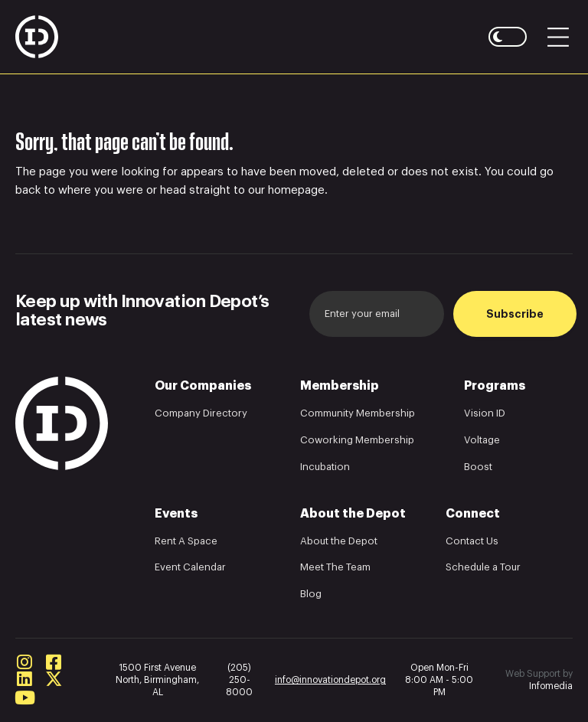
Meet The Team (335, 567)
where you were (101, 190)
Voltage (482, 440)
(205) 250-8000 (239, 680)
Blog (311, 594)
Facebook (54, 662)
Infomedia (551, 686)
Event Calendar (190, 567)
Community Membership (358, 413)
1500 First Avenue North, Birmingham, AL (157, 680)
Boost (478, 467)
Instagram (24, 662)
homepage (296, 190)
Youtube (24, 697)
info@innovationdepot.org (330, 680)
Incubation (325, 467)
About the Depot (339, 541)
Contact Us (472, 541)
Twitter (54, 679)
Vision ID (485, 413)
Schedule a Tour (483, 567)
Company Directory (201, 413)
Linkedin (24, 679)
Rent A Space (186, 541)
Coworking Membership (357, 440)
